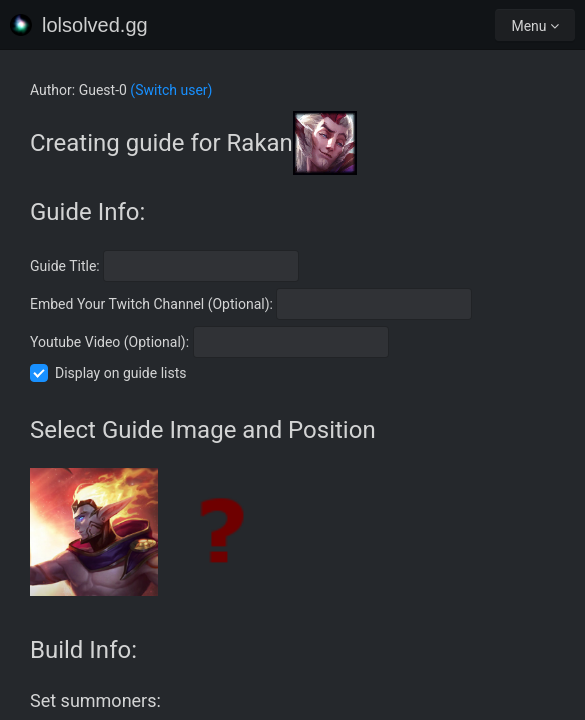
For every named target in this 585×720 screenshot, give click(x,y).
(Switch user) (171, 90)
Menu (535, 26)
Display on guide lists (121, 373)
